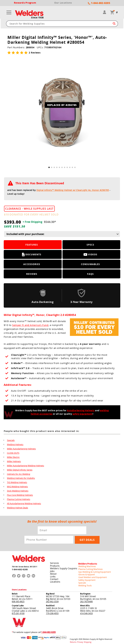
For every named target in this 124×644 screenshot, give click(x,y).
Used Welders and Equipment (92, 575)
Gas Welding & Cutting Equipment (93, 570)
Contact (54, 578)
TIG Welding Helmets (17, 482)
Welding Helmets (15, 444)
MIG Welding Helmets (17, 487)
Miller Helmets (14, 461)
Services (54, 562)
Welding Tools (84, 583)
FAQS (90, 274)
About (53, 573)
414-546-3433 (86, 611)
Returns (73, 639)
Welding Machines (86, 565)
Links (53, 575)
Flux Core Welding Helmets (20, 495)
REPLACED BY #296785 (62, 105)
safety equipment (83, 414)
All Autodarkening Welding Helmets (24, 504)
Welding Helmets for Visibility (21, 478)
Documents (32, 255)
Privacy (79, 639)
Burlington (85, 591)
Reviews (32, 274)
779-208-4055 (52, 611)
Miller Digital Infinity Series (20, 470)
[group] (62, 112)
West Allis (85, 603)
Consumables (90, 264)
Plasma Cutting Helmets (19, 499)
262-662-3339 (52, 599)
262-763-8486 (86, 599)
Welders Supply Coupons (63, 568)
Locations (55, 581)
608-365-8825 (18, 599)
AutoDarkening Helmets (81, 411)
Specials (11, 440)
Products (55, 565)
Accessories (32, 264)
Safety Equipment (86, 578)
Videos (90, 255)
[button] (49, 168)
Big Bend (50, 591)
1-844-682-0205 (19, 569)
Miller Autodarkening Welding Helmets (25, 466)
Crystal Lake (18, 603)
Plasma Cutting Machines (90, 568)
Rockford (50, 603)
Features (32, 245)
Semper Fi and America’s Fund (30, 325)
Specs (90, 245)
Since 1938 (37, 18)
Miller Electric (13, 457)
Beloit (15, 591)
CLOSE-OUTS (13, 453)
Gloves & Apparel (86, 573)
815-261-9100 (18, 611)
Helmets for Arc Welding (19, 474)
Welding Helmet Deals (17, 508)
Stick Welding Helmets (18, 491)
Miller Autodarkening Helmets (21, 449)
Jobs (52, 570)
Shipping (85, 639)
